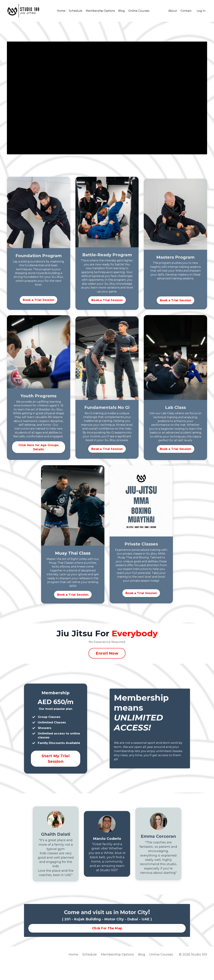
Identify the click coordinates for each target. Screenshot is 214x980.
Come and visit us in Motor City (106, 928)
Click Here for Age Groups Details (38, 448)
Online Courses (139, 11)
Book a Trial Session (38, 300)
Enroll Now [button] (107, 658)
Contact (186, 11)
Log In (201, 11)
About (173, 11)
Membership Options (100, 11)
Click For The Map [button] (107, 944)
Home (61, 11)
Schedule (76, 11)
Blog (121, 11)
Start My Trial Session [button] (56, 769)
